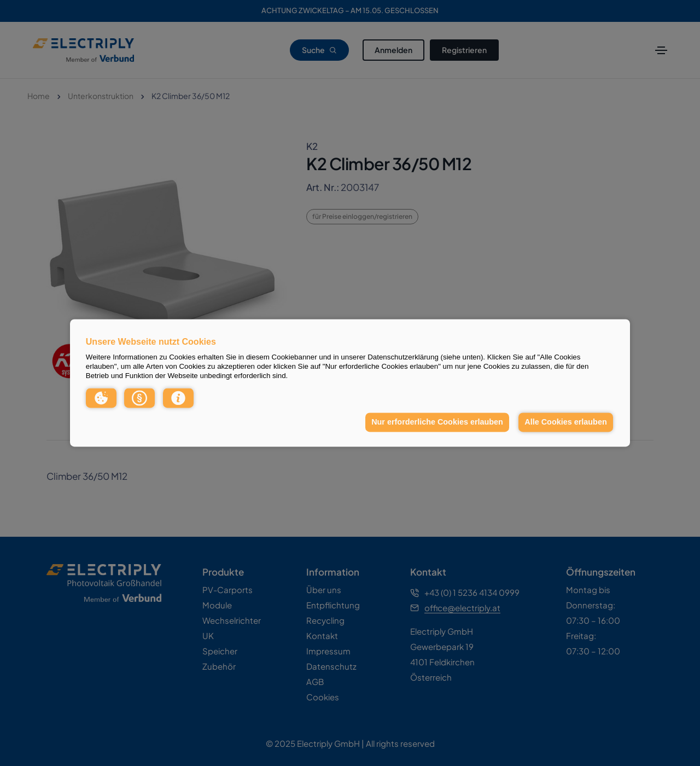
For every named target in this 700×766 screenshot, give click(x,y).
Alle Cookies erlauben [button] (565, 422)
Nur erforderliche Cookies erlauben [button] (437, 422)
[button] (101, 398)
